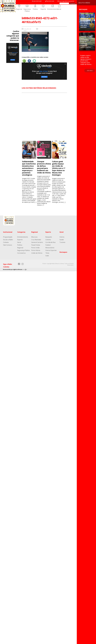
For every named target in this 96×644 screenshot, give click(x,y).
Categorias (21, 232)
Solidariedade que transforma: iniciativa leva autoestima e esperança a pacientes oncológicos (29, 168)
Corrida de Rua (50, 242)
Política (35, 9)
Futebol (48, 245)
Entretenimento (53, 9)
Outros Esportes (51, 250)
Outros (62, 237)
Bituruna (34, 237)
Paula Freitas (36, 245)
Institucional (8, 232)
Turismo (62, 242)
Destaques (63, 252)
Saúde (62, 240)
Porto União (35, 248)
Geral (59, 9)
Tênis (47, 253)
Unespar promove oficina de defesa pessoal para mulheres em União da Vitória (44, 167)
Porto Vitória (36, 250)
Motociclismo (50, 248)
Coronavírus (21, 253)
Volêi (47, 256)
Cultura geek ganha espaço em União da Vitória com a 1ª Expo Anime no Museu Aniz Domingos (59, 168)
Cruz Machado (36, 240)
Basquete (49, 237)
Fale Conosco (8, 245)
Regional (19, 9)
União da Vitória (37, 253)
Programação (8, 237)
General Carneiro (37, 242)
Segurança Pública (27, 10)
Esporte (43, 9)
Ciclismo (48, 240)
